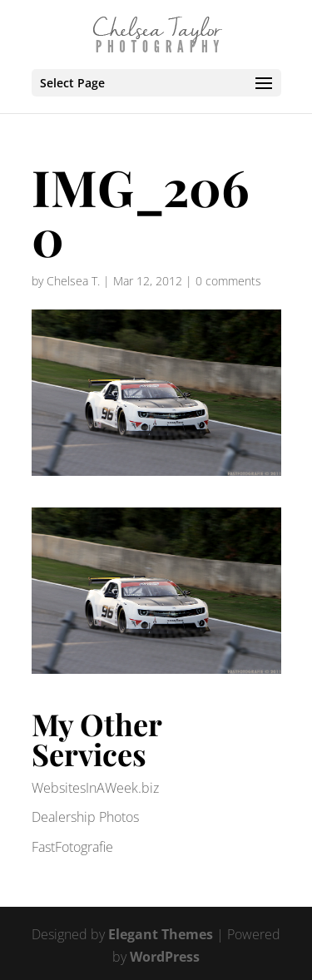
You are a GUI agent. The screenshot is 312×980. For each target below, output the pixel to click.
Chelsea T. (73, 281)
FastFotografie (72, 847)
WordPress (165, 957)
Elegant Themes (161, 934)
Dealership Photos (85, 817)
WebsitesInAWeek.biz (95, 788)
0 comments (228, 281)
